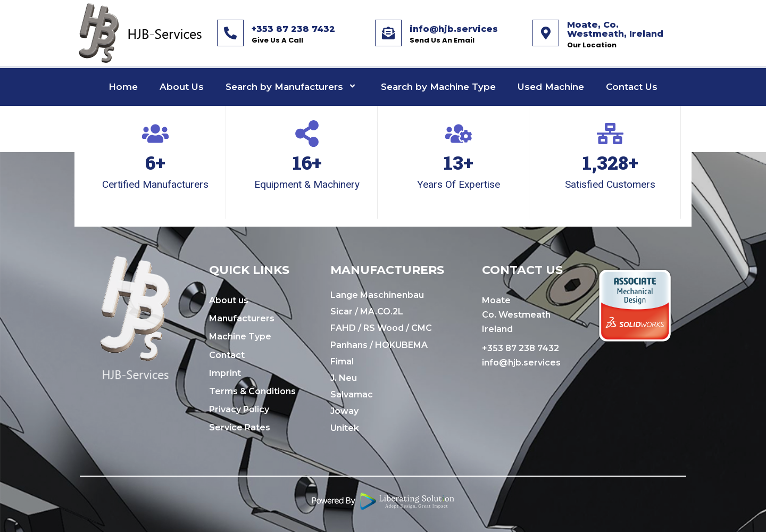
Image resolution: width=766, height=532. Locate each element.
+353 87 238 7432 (293, 29)
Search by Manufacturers (292, 87)
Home (123, 87)
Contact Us (632, 87)
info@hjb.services (454, 29)
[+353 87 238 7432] (230, 33)
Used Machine (551, 87)
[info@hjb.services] (388, 33)
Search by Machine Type (438, 87)
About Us (182, 87)
